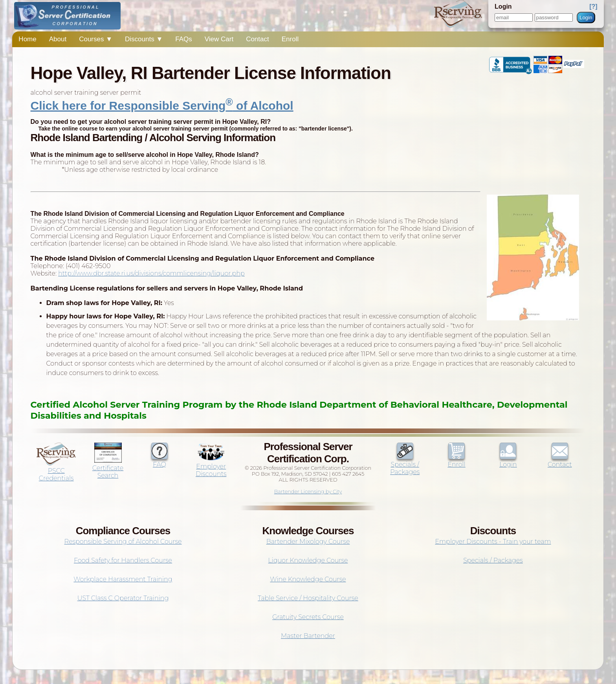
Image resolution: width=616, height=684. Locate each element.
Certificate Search (108, 468)
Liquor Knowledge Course (308, 560)
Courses (96, 39)
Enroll (290, 39)
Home (27, 39)
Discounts (144, 39)
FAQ (159, 461)
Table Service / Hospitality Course (308, 598)
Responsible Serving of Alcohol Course (123, 541)
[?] (593, 6)
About (58, 39)
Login (586, 17)
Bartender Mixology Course (308, 541)
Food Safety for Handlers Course (123, 560)
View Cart (219, 39)
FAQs (184, 39)
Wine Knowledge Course (308, 579)
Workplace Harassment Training (123, 579)
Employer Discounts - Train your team (493, 541)
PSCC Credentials (56, 471)
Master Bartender (308, 636)
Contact (258, 39)
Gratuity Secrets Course (308, 617)
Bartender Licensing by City (308, 492)
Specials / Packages (405, 464)
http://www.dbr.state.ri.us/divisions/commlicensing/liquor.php (151, 273)
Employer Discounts (211, 466)
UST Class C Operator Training (123, 598)
